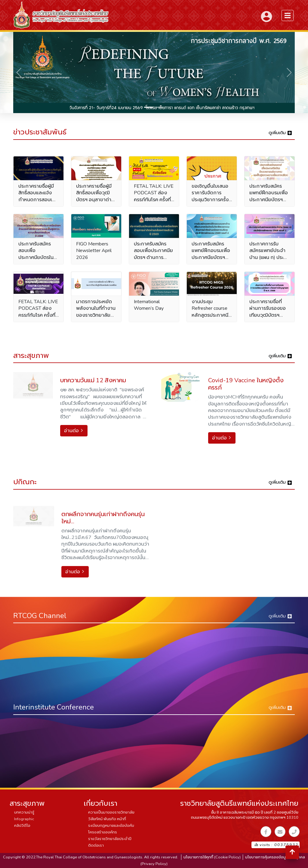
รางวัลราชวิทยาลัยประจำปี (110, 839)
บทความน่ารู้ (24, 812)
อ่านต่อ (74, 431)
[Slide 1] (149, 107)
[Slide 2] (159, 107)
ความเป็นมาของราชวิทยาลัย (111, 812)
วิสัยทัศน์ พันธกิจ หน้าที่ (107, 819)
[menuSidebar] (288, 15)
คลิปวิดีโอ (22, 826)
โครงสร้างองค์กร (103, 832)
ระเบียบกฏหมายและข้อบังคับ (111, 826)
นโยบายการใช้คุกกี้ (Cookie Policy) (212, 857)
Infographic (24, 819)
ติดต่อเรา (96, 845)
